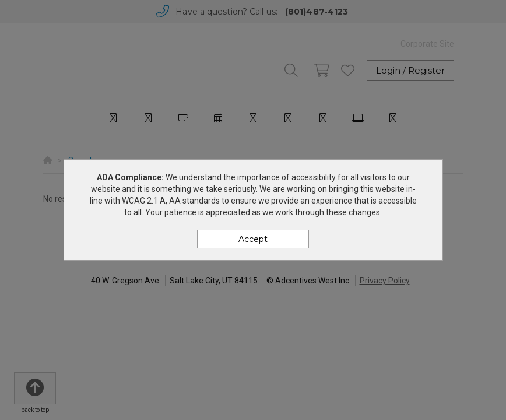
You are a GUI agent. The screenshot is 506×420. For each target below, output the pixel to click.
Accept (253, 239)
